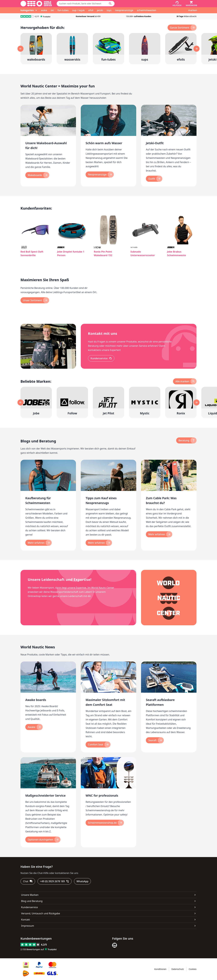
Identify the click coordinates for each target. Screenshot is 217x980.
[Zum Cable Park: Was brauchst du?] (169, 505)
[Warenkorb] (191, 4)
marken (193, 10)
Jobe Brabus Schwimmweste (177, 253)
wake (44, 10)
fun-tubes (63, 10)
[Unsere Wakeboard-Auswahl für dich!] (48, 146)
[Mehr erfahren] (39, 543)
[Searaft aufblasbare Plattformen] (169, 707)
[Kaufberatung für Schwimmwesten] (48, 505)
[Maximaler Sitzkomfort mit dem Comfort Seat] (108, 707)
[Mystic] (145, 402)
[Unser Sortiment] (35, 300)
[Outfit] (154, 179)
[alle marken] (185, 381)
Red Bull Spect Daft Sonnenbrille (32, 253)
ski (52, 10)
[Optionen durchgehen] (43, 840)
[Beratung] (186, 440)
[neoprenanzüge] (100, 174)
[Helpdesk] (177, 4)
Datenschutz (178, 969)
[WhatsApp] (82, 881)
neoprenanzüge (124, 10)
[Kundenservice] (101, 358)
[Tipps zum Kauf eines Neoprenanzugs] (108, 505)
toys (109, 10)
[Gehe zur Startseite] (36, 4)
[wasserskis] (72, 49)
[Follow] (72, 402)
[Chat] (28, 881)
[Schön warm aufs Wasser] (108, 146)
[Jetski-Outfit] (169, 146)
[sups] (145, 49)
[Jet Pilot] (108, 402)
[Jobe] (36, 402)
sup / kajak (78, 10)
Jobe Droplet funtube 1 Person (71, 253)
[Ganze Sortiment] (182, 28)
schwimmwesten (146, 10)
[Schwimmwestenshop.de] (105, 823)
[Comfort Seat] (98, 744)
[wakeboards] (36, 49)
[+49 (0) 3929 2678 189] (55, 881)
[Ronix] (181, 402)
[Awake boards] (48, 707)
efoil (91, 10)
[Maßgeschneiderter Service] (48, 802)
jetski (100, 10)
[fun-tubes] (108, 49)
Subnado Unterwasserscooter (143, 253)
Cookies (193, 969)
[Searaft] (155, 740)
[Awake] (34, 727)
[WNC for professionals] (108, 802)
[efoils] (181, 49)
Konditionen (160, 969)
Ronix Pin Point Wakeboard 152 (103, 253)
